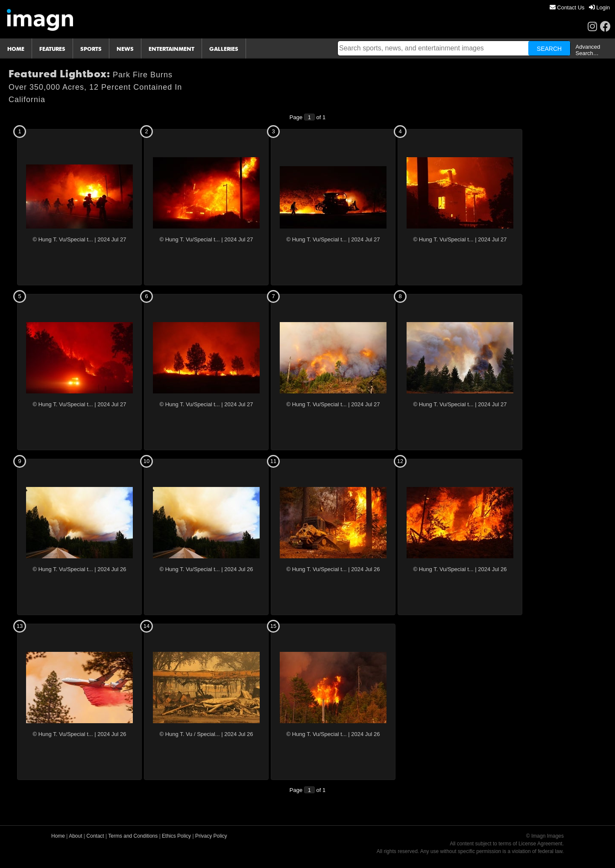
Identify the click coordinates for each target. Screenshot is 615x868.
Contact (95, 836)
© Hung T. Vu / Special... (190, 734)
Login (599, 7)
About (75, 836)
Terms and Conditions (133, 836)
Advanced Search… (588, 50)
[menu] (580, 7)
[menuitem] (567, 7)
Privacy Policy (211, 836)
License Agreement (540, 844)
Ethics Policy (176, 836)
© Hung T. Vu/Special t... (63, 239)
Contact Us (567, 7)
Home (58, 836)
